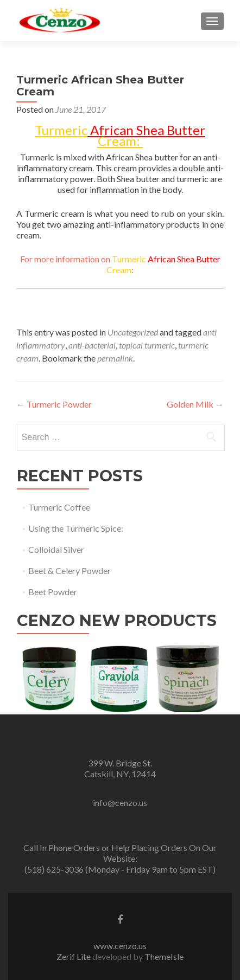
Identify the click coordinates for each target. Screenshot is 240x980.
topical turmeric (147, 345)
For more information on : (120, 264)
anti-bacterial (92, 345)
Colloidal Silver (56, 549)
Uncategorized (133, 332)
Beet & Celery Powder (70, 570)
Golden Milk (195, 404)
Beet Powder (53, 592)
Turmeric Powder (54, 404)
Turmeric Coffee (59, 507)
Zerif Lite (74, 956)
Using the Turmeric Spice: (76, 528)
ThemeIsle (164, 956)
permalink (115, 358)
